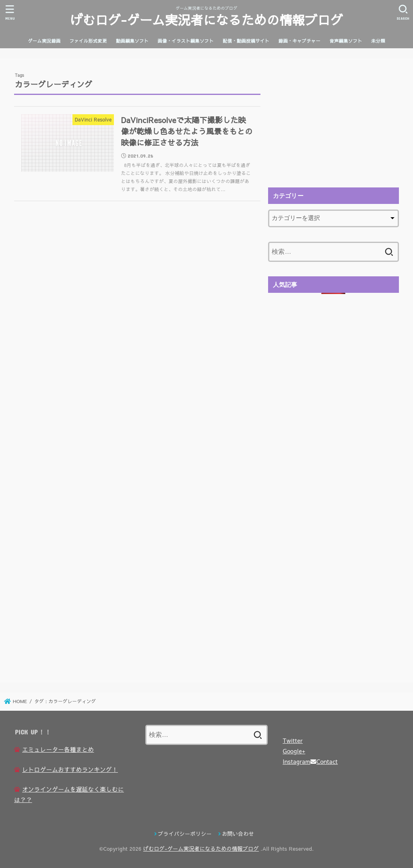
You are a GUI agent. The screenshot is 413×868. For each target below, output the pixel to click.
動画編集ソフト (132, 41)
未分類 (378, 41)
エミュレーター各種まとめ (58, 749)
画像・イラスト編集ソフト (186, 41)
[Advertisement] (333, 123)
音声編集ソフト (346, 41)
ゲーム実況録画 (44, 41)
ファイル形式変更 (88, 41)
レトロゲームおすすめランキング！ (70, 769)
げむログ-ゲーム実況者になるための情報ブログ (207, 20)
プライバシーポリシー (185, 834)
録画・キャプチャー (299, 41)
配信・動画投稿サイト (246, 41)
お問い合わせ (238, 834)
